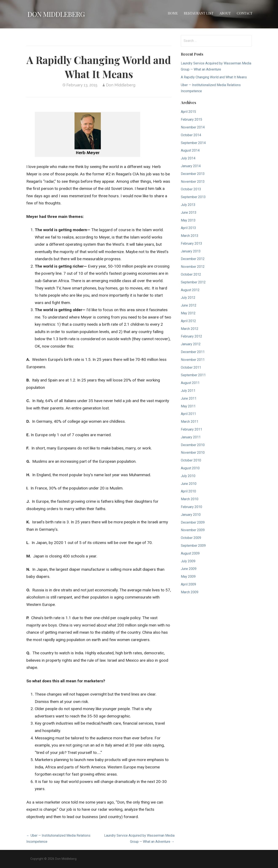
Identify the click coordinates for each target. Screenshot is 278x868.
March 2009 (190, 592)
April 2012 (188, 321)
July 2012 (188, 298)
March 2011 (190, 422)
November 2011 (193, 360)
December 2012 (193, 259)
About (225, 13)
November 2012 (193, 267)
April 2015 (188, 112)
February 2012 (191, 336)
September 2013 (193, 197)
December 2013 (193, 174)
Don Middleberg (56, 14)
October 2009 (191, 538)
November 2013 (193, 182)
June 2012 (189, 305)
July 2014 (188, 158)
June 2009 (189, 569)
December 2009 (193, 522)
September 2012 (193, 282)
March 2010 (190, 499)
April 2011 (188, 414)
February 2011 (191, 429)
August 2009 (190, 553)
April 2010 (188, 491)
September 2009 (193, 546)
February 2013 (191, 243)
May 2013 (188, 220)
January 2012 (191, 344)
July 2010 (188, 476)
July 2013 (188, 205)
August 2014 (190, 150)
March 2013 (190, 236)
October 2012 (191, 274)
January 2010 (191, 515)
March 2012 (190, 329)
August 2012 (190, 290)
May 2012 (188, 313)
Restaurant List (199, 13)
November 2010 (193, 453)
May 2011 (188, 406)
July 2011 (188, 391)
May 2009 (188, 577)
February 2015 (191, 119)
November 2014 (193, 127)
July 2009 (188, 561)
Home (173, 13)
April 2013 (188, 228)
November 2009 (193, 530)
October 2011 (191, 367)
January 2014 (191, 166)
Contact (245, 13)
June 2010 (189, 484)
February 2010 (191, 507)
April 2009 (188, 584)
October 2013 (191, 189)
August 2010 (190, 468)
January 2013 (191, 251)
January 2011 (191, 437)
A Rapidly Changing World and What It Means (214, 77)
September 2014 (193, 143)
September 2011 (193, 375)
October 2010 (191, 460)
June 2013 (189, 213)
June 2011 (189, 398)
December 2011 (193, 352)
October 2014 (191, 135)
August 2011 (190, 383)
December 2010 (193, 445)
